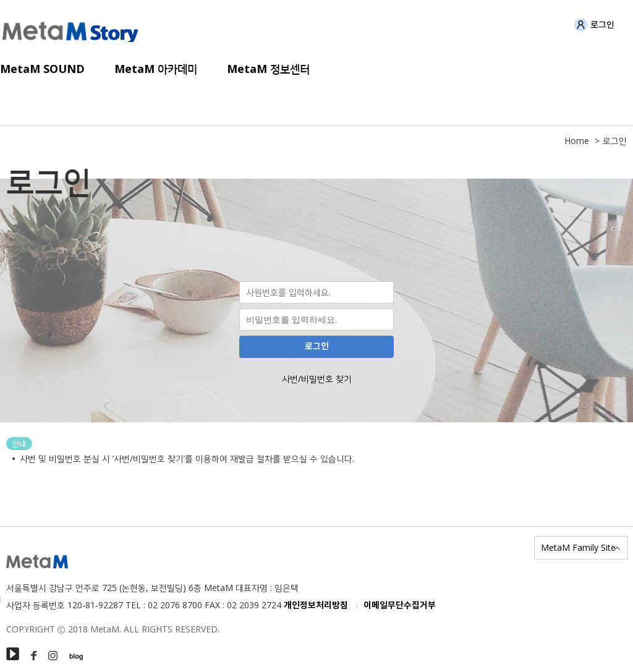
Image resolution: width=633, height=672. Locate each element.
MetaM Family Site (578, 547)
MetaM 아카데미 (156, 69)
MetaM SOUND (42, 69)
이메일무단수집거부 (400, 606)
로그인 (594, 25)
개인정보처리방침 (316, 606)
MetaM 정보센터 (268, 69)
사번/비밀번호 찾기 (317, 379)
